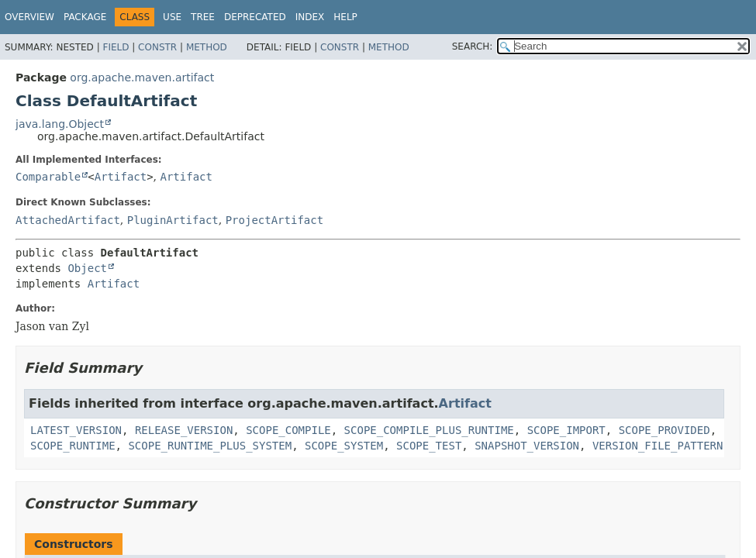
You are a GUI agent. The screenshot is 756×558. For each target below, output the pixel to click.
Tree (203, 17)
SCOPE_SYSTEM (344, 446)
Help (345, 17)
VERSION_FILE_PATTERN (658, 446)
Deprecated (255, 17)
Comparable (48, 177)
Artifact (121, 177)
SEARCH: (473, 46)
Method (207, 47)
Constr (157, 47)
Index (310, 17)
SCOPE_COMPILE (288, 430)
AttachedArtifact (68, 220)
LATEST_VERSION (76, 430)
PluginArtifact (173, 220)
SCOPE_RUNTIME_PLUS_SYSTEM (210, 446)
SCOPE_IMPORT (566, 430)
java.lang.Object (60, 124)
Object (87, 268)
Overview (29, 17)
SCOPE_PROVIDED (665, 430)
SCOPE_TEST (429, 446)
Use (172, 17)
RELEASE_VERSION (184, 430)
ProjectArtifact (274, 220)
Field (116, 47)
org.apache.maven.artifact (142, 77)
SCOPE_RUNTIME (73, 446)
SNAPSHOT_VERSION (527, 446)
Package (85, 17)
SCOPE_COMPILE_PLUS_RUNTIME (429, 430)
